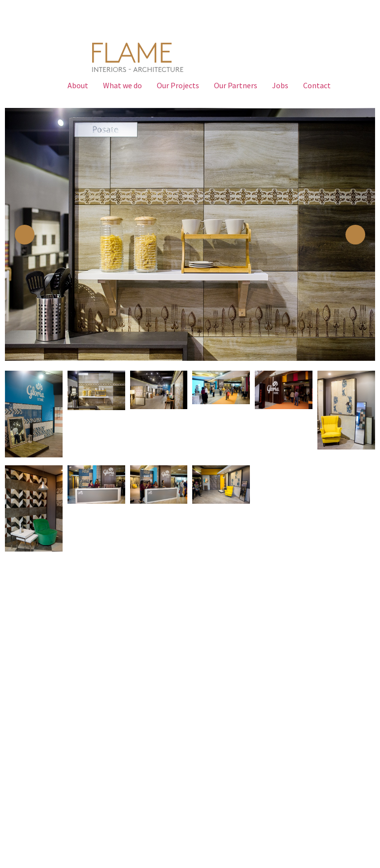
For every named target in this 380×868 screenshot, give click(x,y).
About (78, 85)
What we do (122, 85)
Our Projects (178, 85)
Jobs (280, 85)
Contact (317, 85)
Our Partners (236, 85)
